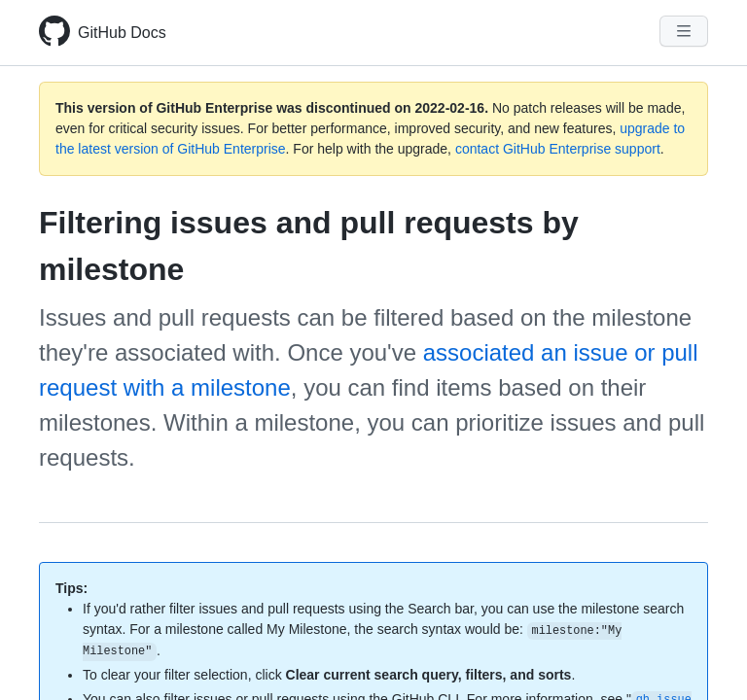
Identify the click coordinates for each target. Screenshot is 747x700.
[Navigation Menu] (684, 31)
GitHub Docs (122, 33)
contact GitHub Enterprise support (558, 149)
